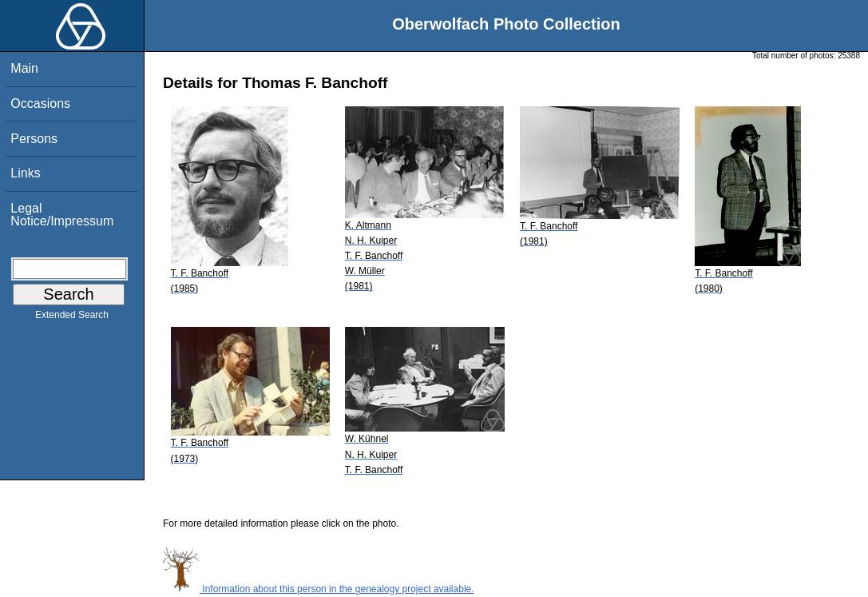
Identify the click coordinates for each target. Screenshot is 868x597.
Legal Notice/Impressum (62, 215)
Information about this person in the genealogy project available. (319, 589)
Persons (34, 139)
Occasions (40, 103)
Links (25, 173)
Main (24, 68)
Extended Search (72, 318)
